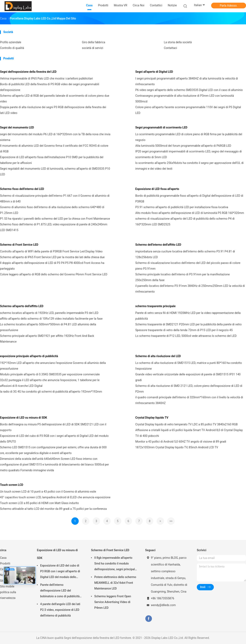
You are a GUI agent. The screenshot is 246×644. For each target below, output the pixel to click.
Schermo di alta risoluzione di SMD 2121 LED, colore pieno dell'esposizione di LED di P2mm (189, 389)
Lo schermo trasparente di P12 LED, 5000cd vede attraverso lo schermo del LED (186, 336)
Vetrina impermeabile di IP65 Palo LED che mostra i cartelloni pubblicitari (46, 78)
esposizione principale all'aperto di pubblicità (29, 356)
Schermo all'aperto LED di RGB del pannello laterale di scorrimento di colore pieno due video (55, 99)
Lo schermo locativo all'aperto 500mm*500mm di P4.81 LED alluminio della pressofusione (48, 327)
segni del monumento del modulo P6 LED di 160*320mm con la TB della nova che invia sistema (55, 137)
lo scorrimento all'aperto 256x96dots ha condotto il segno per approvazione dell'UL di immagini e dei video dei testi (189, 166)
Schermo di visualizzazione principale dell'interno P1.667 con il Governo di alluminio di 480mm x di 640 (55, 199)
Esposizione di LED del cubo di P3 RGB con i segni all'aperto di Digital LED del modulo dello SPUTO (54, 439)
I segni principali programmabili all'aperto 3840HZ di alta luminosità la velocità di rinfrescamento (187, 81)
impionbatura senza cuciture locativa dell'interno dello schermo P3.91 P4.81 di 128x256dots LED (185, 254)
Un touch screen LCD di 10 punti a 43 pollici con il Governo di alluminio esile (48, 492)
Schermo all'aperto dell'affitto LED (22, 306)
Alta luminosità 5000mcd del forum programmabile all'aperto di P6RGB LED (183, 146)
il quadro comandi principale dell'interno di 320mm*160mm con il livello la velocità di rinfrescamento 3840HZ (189, 400)
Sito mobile (7, 586)
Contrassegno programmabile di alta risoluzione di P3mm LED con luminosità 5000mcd (185, 99)
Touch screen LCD (12, 485)
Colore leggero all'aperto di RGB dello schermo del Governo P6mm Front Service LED (54, 274)
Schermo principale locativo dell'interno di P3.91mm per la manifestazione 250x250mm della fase (183, 277)
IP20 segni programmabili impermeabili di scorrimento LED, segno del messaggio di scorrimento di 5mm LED (188, 154)
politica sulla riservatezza (8, 595)
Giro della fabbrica (94, 42)
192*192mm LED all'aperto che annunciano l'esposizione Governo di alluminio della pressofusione (53, 366)
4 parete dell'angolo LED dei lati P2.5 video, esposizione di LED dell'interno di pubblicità (60, 610)
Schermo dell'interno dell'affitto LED (158, 245)
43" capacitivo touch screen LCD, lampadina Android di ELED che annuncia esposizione (55, 497)
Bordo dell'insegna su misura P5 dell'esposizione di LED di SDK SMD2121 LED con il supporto (53, 427)
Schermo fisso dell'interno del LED (22, 189)
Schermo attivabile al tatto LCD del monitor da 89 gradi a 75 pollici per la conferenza (53, 509)
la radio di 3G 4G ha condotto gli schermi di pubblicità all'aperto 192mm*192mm (51, 392)
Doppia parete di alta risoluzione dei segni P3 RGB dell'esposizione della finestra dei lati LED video (53, 110)
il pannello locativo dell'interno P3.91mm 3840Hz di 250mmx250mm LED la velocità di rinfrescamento (190, 289)
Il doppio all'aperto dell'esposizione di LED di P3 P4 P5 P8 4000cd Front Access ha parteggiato (52, 266)
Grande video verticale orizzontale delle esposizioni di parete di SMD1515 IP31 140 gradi (188, 377)
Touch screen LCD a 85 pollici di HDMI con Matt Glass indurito (39, 503)
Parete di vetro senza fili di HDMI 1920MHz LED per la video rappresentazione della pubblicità (188, 316)
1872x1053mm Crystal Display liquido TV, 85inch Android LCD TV (177, 447)
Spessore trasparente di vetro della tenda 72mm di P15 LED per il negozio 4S (184, 330)
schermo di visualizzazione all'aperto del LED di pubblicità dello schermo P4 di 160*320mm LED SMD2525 (185, 221)
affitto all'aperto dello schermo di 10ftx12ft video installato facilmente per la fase (51, 319)
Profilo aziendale (11, 42)
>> (171, 521)
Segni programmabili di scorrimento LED (161, 127)
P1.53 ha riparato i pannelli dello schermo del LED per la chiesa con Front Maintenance (55, 219)
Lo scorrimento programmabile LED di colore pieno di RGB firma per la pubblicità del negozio (189, 137)
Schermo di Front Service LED (19, 245)
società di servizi (93, 48)
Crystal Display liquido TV (152, 418)
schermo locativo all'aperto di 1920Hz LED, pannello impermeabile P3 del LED (49, 313)
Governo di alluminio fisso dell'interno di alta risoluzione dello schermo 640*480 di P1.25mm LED (52, 210)
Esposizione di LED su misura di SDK (23, 418)
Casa (3, 558)
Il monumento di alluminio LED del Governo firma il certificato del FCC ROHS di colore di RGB (54, 149)
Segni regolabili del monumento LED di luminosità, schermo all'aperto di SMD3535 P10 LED (55, 172)
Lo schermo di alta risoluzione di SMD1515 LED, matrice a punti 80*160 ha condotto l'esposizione (189, 366)
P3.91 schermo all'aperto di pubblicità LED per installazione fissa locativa (182, 207)
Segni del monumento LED (17, 127)
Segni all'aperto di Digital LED (154, 72)
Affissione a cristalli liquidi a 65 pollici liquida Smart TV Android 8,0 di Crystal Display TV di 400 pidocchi (189, 433)
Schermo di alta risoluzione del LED (158, 356)
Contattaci (170, 48)
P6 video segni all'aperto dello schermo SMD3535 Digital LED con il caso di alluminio (189, 90)
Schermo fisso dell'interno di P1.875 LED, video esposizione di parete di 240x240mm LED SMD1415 (54, 227)
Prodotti (5, 563)
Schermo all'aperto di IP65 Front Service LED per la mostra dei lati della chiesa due (52, 257)
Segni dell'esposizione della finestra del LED (28, 72)
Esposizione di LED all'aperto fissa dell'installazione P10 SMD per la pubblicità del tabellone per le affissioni (52, 160)
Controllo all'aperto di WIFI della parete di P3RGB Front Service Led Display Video (51, 251)
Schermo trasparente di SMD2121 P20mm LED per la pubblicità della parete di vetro (188, 324)
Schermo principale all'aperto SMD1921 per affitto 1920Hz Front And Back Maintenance (47, 339)
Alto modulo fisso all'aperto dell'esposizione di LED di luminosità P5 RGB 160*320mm (190, 213)
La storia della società (178, 42)
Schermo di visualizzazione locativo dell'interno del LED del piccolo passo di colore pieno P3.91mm (188, 266)
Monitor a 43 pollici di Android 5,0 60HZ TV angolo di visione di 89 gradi (181, 442)
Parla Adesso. (229, 6)
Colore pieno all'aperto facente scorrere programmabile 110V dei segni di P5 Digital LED (188, 110)
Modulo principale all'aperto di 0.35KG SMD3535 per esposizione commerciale (50, 374)
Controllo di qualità (12, 48)
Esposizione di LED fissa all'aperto (157, 189)
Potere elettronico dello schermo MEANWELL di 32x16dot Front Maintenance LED (115, 583)
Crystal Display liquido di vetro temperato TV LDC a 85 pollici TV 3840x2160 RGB (186, 424)
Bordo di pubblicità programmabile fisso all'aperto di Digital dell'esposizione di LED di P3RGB (189, 199)
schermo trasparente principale (155, 306)
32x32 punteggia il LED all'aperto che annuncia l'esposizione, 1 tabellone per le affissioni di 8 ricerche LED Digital (50, 383)
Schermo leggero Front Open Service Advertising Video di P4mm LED (113, 602)
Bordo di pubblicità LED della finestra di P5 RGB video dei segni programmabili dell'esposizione (50, 87)
